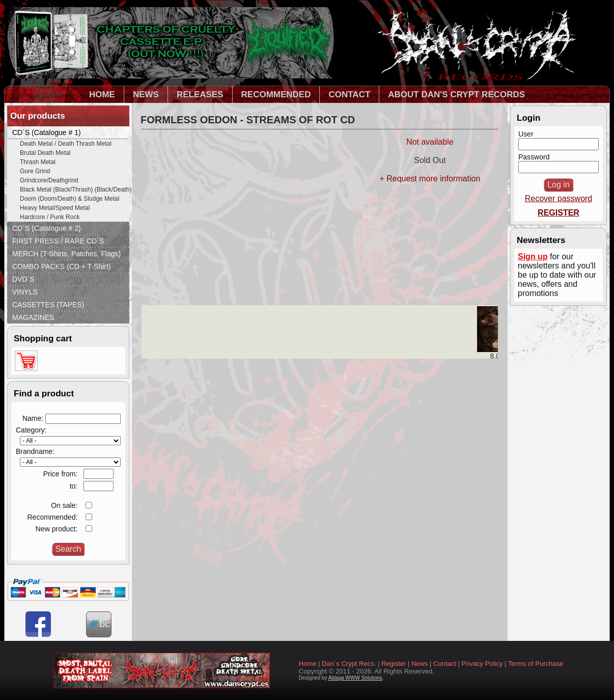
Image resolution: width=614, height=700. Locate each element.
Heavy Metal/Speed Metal (55, 208)
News (420, 664)
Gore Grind (35, 171)
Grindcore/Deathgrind (49, 180)
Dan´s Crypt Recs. (349, 664)
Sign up (533, 257)
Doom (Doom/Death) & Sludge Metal (69, 199)
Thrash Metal (38, 162)
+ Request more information (430, 179)
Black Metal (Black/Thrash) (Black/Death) (75, 190)
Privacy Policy (482, 664)
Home (308, 664)
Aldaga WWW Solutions (355, 678)
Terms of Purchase (536, 664)
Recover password (559, 198)
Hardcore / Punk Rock (50, 217)
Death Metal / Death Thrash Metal (66, 144)
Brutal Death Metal (45, 153)
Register (394, 664)
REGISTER (559, 213)
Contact (445, 664)
